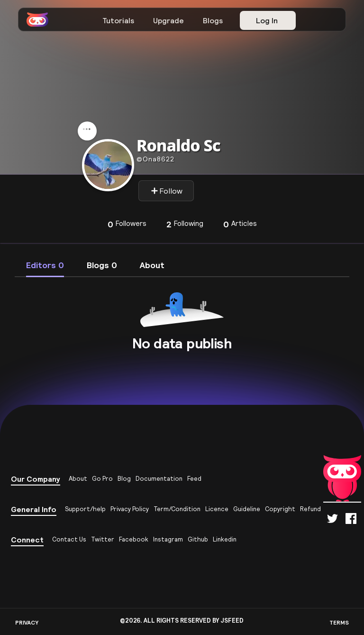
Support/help (85, 509)
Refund (310, 509)
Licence (217, 509)
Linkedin (225, 539)
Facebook (134, 539)
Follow (167, 191)
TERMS (339, 622)
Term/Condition (177, 509)
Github (198, 539)
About (78, 479)
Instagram (168, 539)
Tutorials (118, 20)
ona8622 (155, 159)
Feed (194, 479)
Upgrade (168, 20)
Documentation (159, 479)
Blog (124, 479)
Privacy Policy (130, 509)
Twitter (103, 539)
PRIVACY (27, 622)
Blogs (213, 20)
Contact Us (69, 539)
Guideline (247, 509)
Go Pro (102, 479)
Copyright (280, 509)
